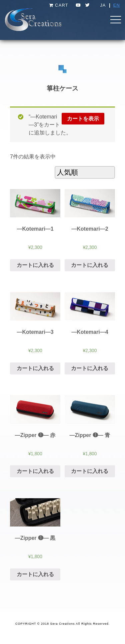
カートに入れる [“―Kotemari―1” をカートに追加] (35, 265)
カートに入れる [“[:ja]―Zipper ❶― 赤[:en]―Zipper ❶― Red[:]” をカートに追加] (35, 471)
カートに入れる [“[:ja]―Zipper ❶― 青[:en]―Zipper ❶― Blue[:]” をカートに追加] (90, 471)
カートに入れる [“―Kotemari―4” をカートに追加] (90, 368)
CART (59, 5)
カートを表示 (83, 119)
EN (117, 5)
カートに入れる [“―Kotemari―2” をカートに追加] (90, 265)
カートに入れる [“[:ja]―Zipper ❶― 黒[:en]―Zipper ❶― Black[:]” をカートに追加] (35, 574)
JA (103, 5)
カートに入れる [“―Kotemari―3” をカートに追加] (35, 368)
